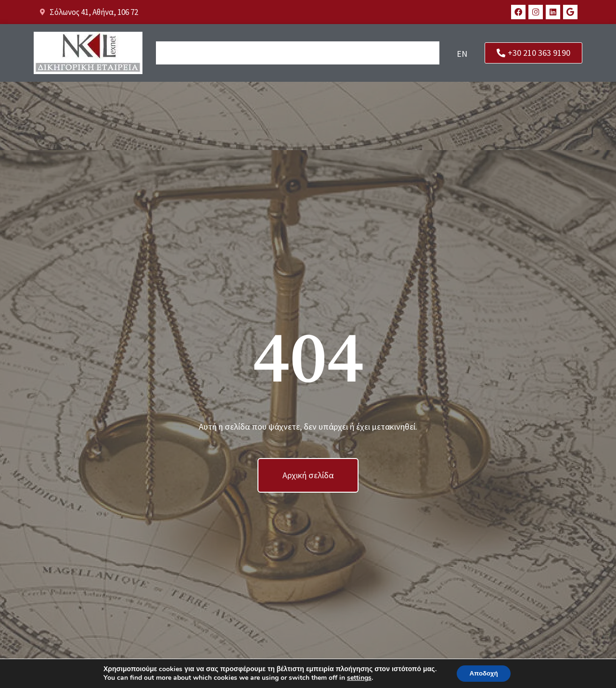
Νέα (376, 53)
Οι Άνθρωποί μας (223, 53)
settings (357, 677)
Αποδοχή (484, 673)
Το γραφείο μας (289, 53)
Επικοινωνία (413, 53)
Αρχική (172, 53)
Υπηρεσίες (344, 53)
